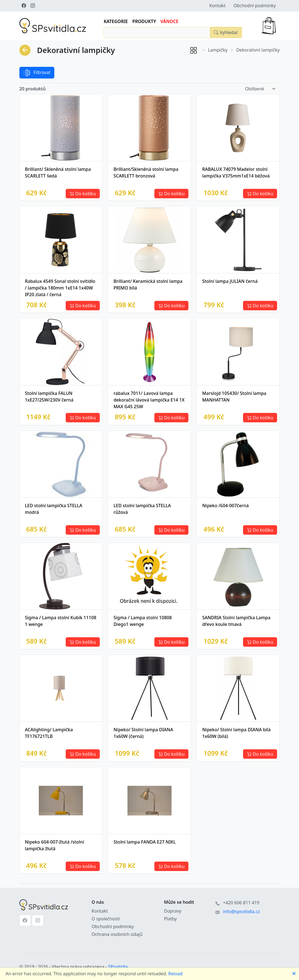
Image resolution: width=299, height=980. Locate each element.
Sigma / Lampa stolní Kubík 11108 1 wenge (61, 621)
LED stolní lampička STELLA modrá (54, 509)
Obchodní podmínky (255, 6)
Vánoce (169, 21)
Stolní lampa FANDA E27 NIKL (145, 842)
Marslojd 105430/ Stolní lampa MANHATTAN (234, 397)
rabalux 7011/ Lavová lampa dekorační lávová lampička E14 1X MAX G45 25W (149, 400)
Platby (170, 919)
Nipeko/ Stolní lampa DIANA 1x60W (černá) (143, 733)
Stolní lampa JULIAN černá (230, 281)
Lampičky (218, 50)
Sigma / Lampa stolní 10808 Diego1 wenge (143, 621)
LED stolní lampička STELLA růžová (142, 509)
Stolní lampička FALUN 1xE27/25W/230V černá (49, 397)
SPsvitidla (118, 967)
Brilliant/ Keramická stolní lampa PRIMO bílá (148, 285)
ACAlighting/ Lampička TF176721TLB (49, 733)
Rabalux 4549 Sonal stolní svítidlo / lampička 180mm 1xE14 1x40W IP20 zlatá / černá (60, 288)
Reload (175, 974)
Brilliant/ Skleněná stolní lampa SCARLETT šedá (58, 172)
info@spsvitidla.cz (241, 912)
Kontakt (217, 6)
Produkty (144, 21)
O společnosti (106, 919)
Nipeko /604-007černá (226, 506)
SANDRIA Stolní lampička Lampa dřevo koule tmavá (236, 621)
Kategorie (116, 21)
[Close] (226, 32)
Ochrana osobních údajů (117, 934)
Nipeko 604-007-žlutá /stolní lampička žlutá (55, 845)
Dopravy (173, 911)
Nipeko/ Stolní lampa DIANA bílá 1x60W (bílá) (237, 733)
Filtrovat (37, 73)
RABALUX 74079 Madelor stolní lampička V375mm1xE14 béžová (236, 172)
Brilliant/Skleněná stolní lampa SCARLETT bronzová (146, 172)
